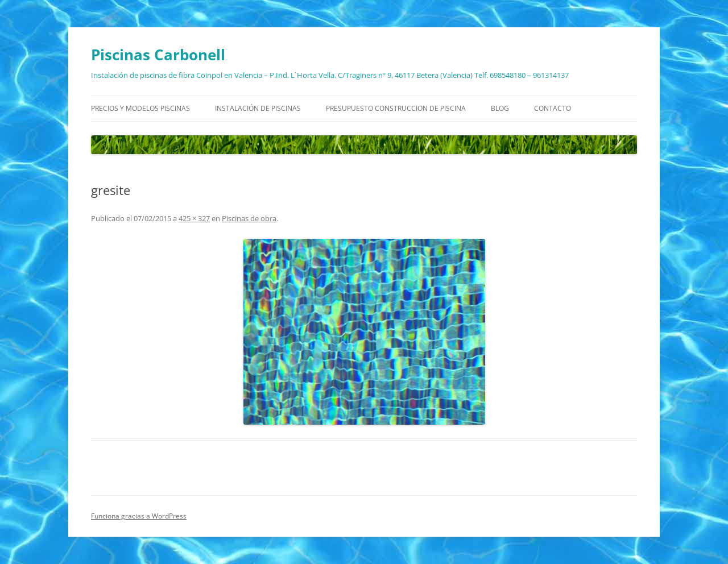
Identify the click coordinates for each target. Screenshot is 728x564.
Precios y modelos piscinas (140, 108)
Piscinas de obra (249, 218)
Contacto (553, 108)
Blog (500, 108)
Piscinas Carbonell (158, 55)
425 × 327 (194, 218)
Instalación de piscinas (258, 108)
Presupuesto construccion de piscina (396, 108)
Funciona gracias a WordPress (139, 516)
